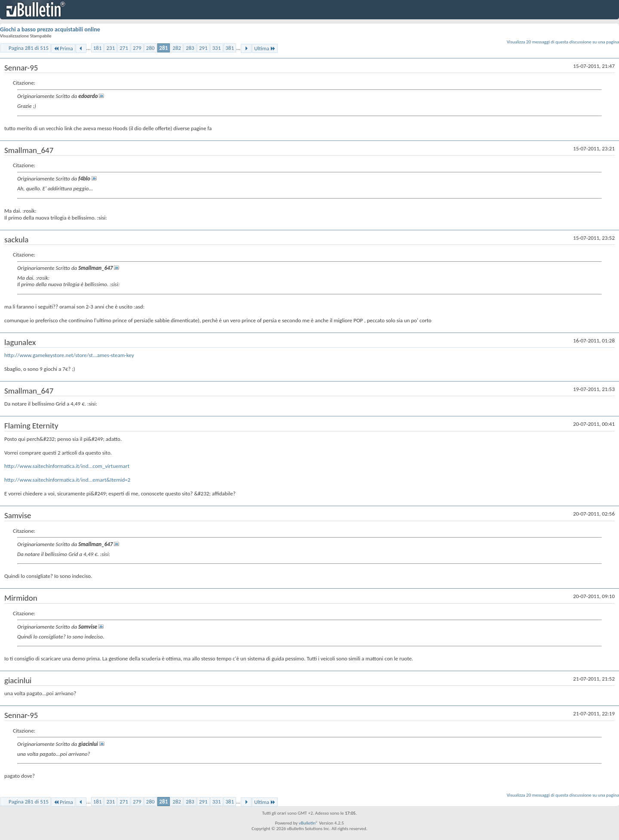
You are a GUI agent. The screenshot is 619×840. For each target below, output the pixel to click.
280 (150, 48)
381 (230, 48)
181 (98, 48)
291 (203, 48)
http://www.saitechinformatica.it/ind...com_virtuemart (67, 466)
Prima (63, 48)
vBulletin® (308, 823)
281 (164, 48)
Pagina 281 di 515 (29, 48)
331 (217, 48)
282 (177, 48)
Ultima (265, 48)
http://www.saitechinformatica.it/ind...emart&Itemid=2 (67, 480)
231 (110, 48)
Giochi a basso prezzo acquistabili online (50, 29)
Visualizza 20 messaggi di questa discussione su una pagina (563, 42)
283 (190, 48)
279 (137, 48)
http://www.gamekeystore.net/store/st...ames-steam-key (69, 355)
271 (124, 48)
